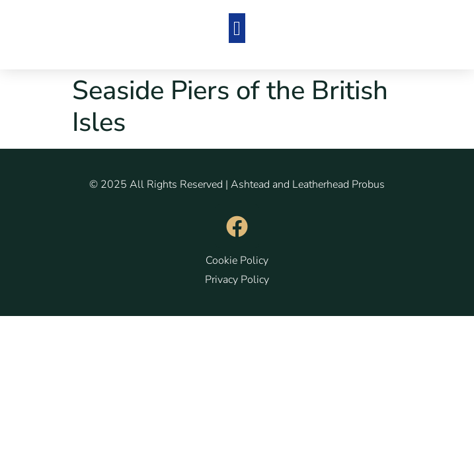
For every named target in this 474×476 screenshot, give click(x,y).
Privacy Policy (237, 280)
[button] (237, 28)
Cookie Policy (237, 260)
